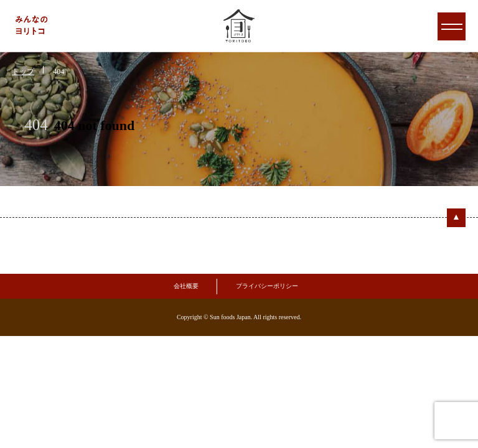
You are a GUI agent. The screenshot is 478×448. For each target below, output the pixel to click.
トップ (23, 72)
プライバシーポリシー (267, 286)
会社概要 (186, 286)
